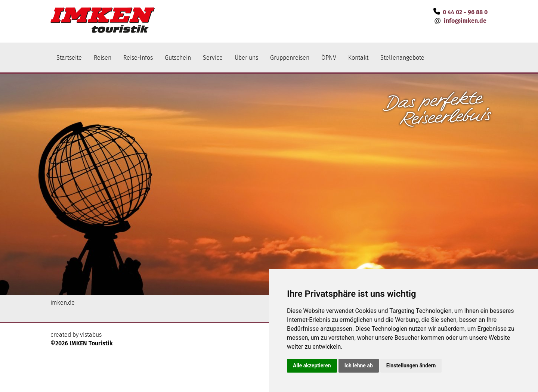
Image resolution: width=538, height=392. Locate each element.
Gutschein (178, 58)
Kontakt (358, 58)
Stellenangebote (402, 58)
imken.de (63, 303)
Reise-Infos (138, 58)
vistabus (91, 335)
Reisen (103, 58)
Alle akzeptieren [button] (312, 365)
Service (213, 58)
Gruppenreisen (290, 58)
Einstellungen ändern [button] (411, 365)
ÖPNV (329, 58)
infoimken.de (465, 21)
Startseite (69, 58)
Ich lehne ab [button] (359, 365)
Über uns (246, 58)
